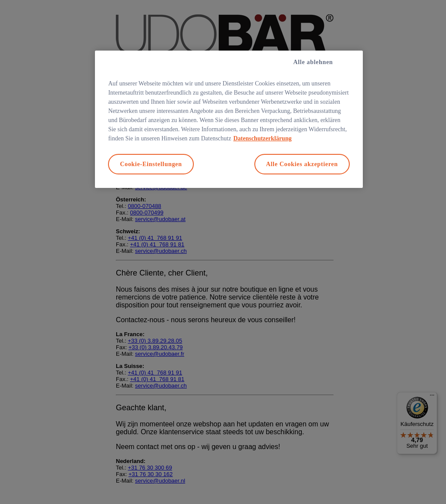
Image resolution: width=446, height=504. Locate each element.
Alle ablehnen (313, 62)
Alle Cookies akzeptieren (302, 164)
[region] (229, 119)
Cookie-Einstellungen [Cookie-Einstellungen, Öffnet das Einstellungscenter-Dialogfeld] (151, 164)
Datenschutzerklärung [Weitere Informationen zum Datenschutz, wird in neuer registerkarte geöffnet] (263, 138)
